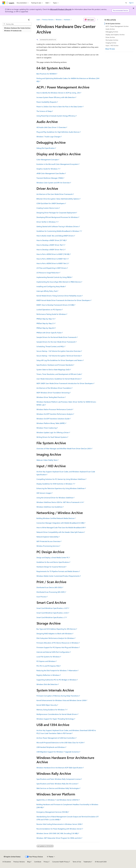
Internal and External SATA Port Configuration (53, 652)
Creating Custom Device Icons (47, 208)
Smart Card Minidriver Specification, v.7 (51, 617)
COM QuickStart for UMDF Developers (51, 203)
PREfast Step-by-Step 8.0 (45, 328)
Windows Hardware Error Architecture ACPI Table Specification (59, 768)
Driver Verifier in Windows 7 (47, 222)
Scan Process (41, 597)
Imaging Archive (111, 43)
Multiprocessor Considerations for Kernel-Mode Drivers (57, 714)
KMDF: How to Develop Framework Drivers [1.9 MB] (55, 305)
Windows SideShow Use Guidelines (49, 507)
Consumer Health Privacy (60, 862)
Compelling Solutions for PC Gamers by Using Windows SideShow (61, 479)
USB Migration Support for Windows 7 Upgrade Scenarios (58, 752)
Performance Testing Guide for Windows (51, 314)
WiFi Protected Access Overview (48, 541)
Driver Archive (110, 37)
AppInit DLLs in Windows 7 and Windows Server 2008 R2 (57, 800)
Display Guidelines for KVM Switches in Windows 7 (55, 484)
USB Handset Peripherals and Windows (51, 747)
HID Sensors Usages (44, 493)
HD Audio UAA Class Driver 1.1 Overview (51, 127)
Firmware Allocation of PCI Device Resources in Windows (57, 643)
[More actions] (98, 20)
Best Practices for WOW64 (46, 74)
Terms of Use (77, 862)
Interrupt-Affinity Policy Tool (47, 291)
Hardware (67, 20)
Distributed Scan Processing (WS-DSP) (51, 592)
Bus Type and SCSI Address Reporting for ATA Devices (56, 629)
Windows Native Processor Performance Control (54, 409)
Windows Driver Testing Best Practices (50, 397)
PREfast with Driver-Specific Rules (49, 333)
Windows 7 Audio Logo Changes (48, 137)
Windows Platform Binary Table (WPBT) (51, 423)
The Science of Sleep (44, 111)
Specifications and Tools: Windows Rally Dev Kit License (57, 784)
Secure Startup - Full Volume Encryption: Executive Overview (59, 351)
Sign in (131, 3)
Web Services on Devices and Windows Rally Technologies (58, 788)
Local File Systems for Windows (48, 657)
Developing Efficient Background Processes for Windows (57, 217)
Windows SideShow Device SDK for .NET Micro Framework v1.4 (60, 502)
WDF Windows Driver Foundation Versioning (53, 393)
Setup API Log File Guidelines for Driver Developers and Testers (59, 360)
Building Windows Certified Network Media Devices (55, 518)
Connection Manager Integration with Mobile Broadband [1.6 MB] (60, 523)
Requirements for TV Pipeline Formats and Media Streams (58, 571)
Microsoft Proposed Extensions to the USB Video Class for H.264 (60, 742)
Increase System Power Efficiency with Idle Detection (56, 97)
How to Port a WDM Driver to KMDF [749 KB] (53, 254)
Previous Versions (48, 20)
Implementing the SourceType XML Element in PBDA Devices (59, 282)
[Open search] (126, 3)
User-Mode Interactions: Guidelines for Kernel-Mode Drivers (58, 379)
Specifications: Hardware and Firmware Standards (55, 365)
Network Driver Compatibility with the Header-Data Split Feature (60, 532)
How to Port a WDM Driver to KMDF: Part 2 (52, 263)
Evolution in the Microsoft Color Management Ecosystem (57, 164)
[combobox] (17, 24)
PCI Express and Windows (46, 661)
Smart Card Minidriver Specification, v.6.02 (52, 613)
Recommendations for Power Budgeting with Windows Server (59, 829)
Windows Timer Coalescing (46, 428)
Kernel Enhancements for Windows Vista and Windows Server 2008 (61, 700)
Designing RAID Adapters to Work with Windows (54, 634)
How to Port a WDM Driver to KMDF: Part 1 (52, 259)
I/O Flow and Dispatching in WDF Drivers (51, 268)
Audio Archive (110, 29)
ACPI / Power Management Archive (117, 26)
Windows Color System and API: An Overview (53, 183)
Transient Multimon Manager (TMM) (50, 178)
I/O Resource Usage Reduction (48, 273)
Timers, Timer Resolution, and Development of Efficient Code (59, 374)
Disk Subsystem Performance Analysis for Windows (55, 638)
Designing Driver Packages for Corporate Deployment (56, 213)
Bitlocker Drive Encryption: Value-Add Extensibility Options (58, 199)
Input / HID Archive (112, 45)
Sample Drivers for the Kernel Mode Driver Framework (56, 337)
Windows (59, 20)
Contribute (38, 862)
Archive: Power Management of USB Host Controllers (56, 738)
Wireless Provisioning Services (48, 546)
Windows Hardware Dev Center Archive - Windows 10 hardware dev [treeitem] (18, 29)
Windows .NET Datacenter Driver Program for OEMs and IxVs (59, 838)
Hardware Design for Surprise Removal (51, 567)
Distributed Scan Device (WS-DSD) (49, 587)
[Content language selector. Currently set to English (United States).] (12, 857)
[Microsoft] (4, 3)
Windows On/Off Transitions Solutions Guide (53, 419)
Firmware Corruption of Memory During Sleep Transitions (58, 696)
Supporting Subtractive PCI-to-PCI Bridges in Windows (56, 680)
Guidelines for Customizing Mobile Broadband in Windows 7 (59, 231)
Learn (38, 20)
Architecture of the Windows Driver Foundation (54, 388)
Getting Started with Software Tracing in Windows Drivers (57, 226)
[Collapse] (29, 20)
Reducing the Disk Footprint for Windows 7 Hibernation (57, 670)
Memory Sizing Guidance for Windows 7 (51, 710)
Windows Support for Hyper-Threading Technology (55, 719)
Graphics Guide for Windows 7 (48, 169)
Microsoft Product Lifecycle (61, 9)
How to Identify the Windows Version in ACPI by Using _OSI (58, 93)
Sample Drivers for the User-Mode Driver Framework (56, 342)
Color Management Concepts (47, 159)
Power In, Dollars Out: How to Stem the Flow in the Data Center (59, 107)
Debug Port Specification (46, 148)
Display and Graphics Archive (115, 35)
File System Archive (112, 40)
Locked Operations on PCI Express (49, 309)
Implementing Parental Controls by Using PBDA (54, 277)
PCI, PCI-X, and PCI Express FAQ (48, 666)
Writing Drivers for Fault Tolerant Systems (52, 437)
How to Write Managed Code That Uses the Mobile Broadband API (61, 527)
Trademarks (87, 862)
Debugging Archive (112, 32)
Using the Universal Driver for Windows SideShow (55, 498)
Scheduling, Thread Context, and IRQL (50, 346)
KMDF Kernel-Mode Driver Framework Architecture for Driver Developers (63, 300)
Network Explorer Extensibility (47, 537)
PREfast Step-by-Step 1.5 (45, 319)
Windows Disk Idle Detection (47, 684)
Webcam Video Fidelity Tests (47, 460)
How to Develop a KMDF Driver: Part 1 (50, 245)
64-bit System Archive (113, 24)
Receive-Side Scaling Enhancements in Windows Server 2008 (59, 824)
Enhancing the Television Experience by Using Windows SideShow (60, 488)
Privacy (46, 862)
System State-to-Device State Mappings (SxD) (53, 369)
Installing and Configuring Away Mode (50, 286)
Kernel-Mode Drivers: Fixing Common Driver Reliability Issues (59, 296)
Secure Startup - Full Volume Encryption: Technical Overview (58, 356)
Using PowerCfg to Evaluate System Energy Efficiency (56, 116)
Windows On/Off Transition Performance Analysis (55, 414)
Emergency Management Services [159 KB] (52, 812)
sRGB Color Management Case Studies (50, 173)
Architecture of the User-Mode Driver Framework (54, 194)
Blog (29, 862)
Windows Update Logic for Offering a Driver (53, 432)
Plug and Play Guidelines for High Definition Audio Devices (58, 132)
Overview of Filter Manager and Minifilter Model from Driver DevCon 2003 (64, 448)
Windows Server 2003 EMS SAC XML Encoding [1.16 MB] (57, 833)
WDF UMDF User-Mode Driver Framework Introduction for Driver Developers (65, 383)
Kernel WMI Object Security (47, 705)
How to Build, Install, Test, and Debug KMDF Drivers (55, 236)
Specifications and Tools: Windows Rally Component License (58, 779)
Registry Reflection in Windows (48, 675)
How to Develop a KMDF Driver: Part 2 (50, 249)
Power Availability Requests (46, 102)
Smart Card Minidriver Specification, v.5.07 (52, 608)
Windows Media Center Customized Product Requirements (58, 576)
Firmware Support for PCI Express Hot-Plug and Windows (57, 647)
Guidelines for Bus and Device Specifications (53, 562)
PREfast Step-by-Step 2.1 (45, 323)
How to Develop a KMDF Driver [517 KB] (51, 240)
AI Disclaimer (7, 862)
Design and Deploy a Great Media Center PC (53, 557)
